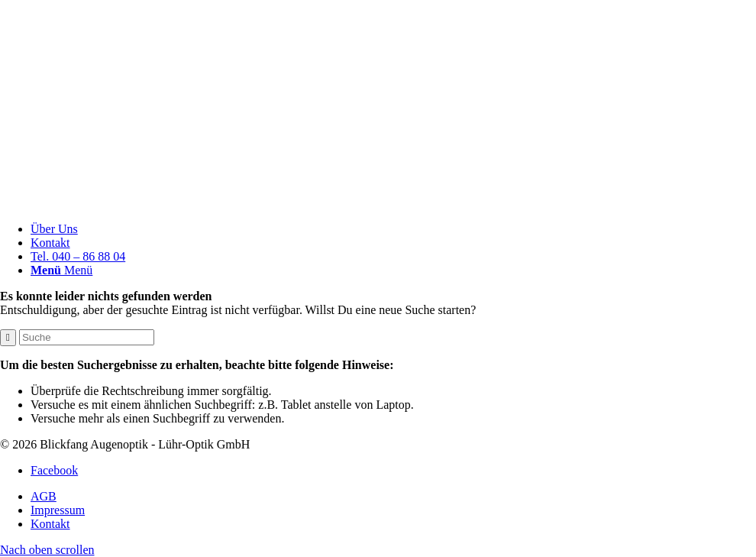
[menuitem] (393, 229)
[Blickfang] (378, 203)
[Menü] (61, 270)
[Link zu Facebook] (54, 470)
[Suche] (87, 337)
